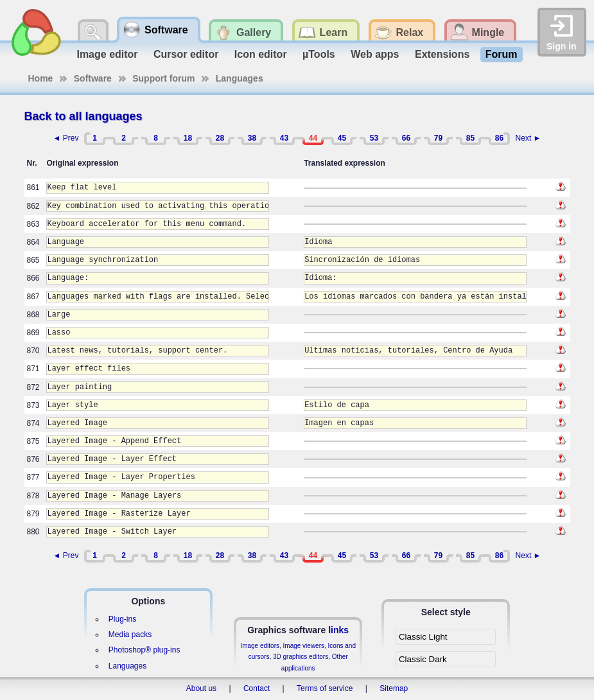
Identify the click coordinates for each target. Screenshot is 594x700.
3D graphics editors (301, 657)
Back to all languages (83, 116)
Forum (502, 54)
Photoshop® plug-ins (144, 650)
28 (220, 138)
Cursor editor (186, 54)
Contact (257, 688)
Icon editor (261, 54)
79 (438, 138)
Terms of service (325, 688)
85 (470, 138)
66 (406, 138)
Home (41, 78)
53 (374, 138)
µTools (319, 54)
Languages (240, 78)
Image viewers (304, 646)
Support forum (163, 78)
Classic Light (423, 637)
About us (201, 688)
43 (284, 138)
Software (93, 78)
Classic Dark (423, 659)
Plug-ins (122, 619)
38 (252, 138)
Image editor (107, 54)
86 (499, 138)
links (338, 630)
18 (188, 138)
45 (342, 138)
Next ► (528, 138)
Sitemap (394, 688)
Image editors (260, 646)
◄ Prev (66, 138)
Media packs (130, 634)
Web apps (375, 54)
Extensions (442, 54)
